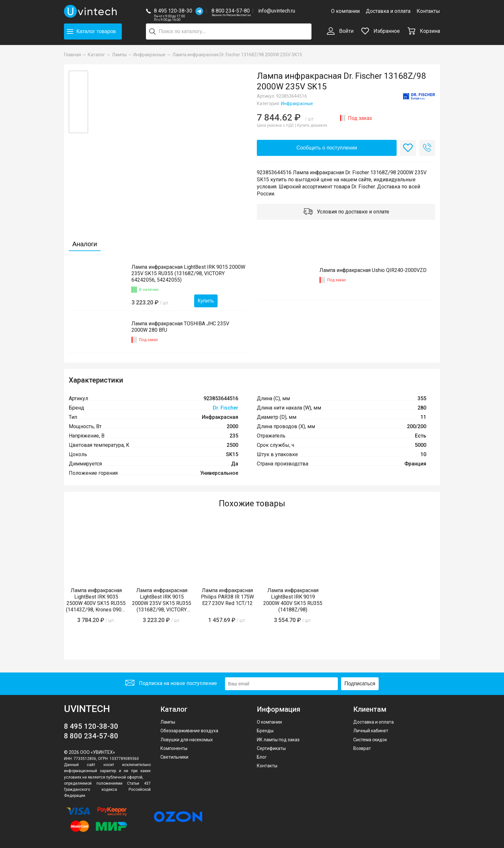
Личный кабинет (371, 731)
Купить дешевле (312, 125)
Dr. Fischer (225, 408)
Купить (206, 301)
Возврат (362, 748)
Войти (340, 32)
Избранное (381, 31)
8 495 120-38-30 (173, 11)
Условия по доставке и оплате (346, 212)
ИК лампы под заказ (278, 740)
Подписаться (360, 684)
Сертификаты (271, 748)
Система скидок (370, 740)
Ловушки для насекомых (187, 740)
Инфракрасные (297, 104)
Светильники (174, 757)
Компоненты (174, 748)
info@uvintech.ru (277, 11)
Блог (262, 757)
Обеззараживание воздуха (189, 731)
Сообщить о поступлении (327, 148)
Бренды (265, 731)
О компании (345, 11)
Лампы (168, 722)
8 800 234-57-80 (231, 11)
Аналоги (85, 244)
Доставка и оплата (388, 11)
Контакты (428, 11)
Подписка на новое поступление (171, 684)
